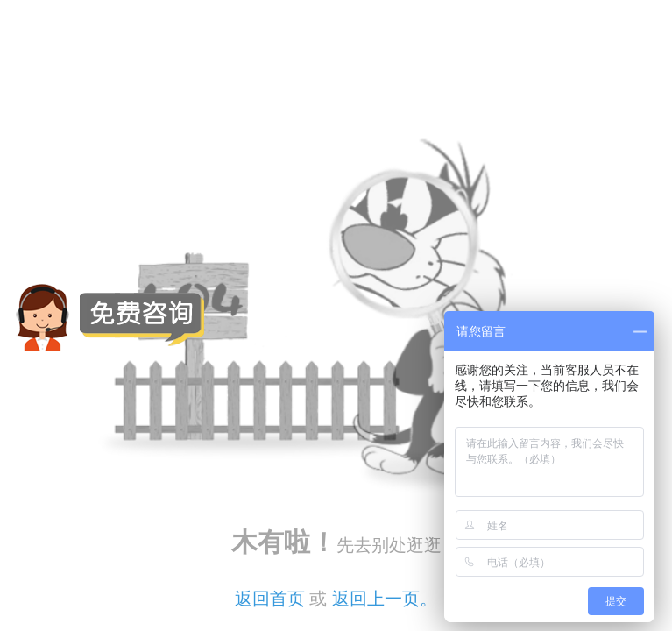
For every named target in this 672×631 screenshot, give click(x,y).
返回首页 (270, 599)
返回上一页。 (385, 599)
